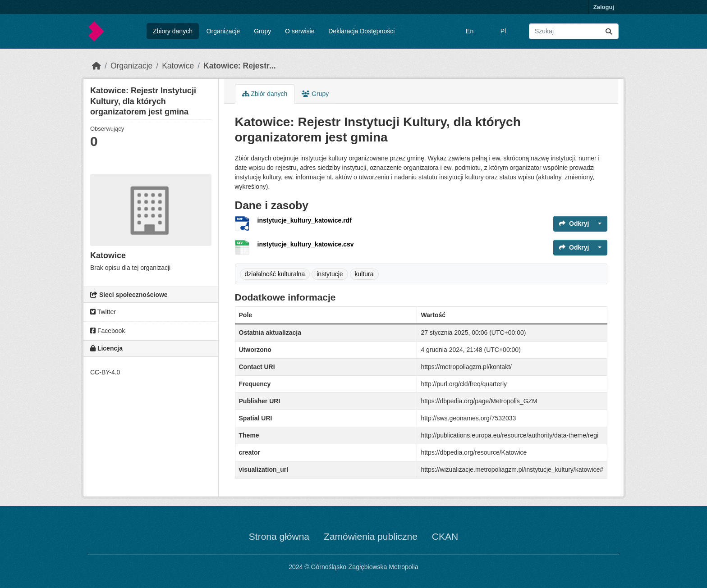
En (470, 31)
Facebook (108, 331)
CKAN (445, 536)
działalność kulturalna (275, 274)
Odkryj (574, 223)
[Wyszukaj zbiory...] (574, 31)
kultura (364, 274)
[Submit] (609, 31)
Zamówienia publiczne (371, 536)
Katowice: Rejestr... (239, 66)
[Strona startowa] (96, 66)
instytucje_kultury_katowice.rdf (305, 220)
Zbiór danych (265, 94)
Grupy (262, 31)
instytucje (330, 274)
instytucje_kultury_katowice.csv (306, 244)
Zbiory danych (173, 31)
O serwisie (300, 31)
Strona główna (279, 536)
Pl (503, 31)
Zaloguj (604, 7)
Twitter (103, 312)
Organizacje (223, 31)
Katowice (178, 66)
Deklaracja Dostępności (361, 31)
